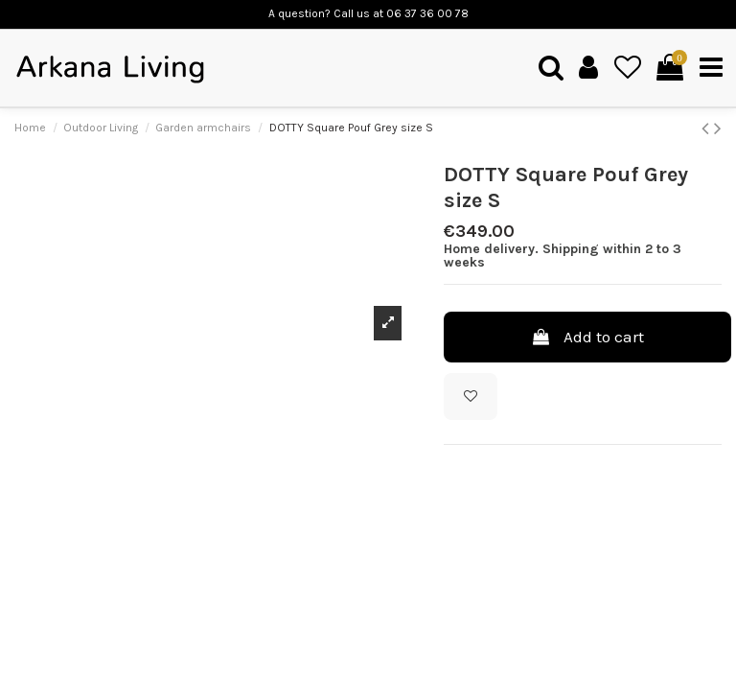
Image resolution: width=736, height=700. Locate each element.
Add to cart (587, 337)
